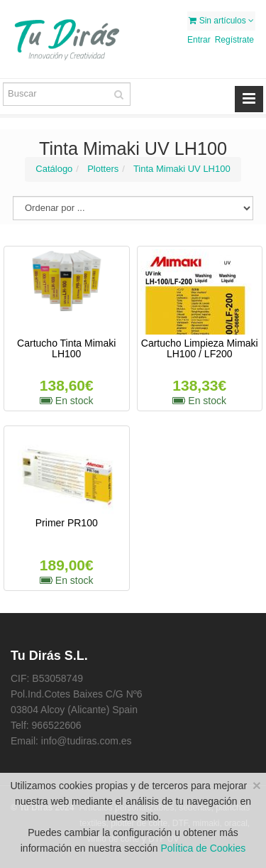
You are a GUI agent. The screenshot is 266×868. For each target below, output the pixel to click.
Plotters (103, 169)
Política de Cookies (203, 848)
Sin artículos (221, 21)
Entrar (199, 40)
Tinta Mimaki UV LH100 (182, 169)
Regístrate (234, 40)
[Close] (257, 785)
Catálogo (54, 169)
